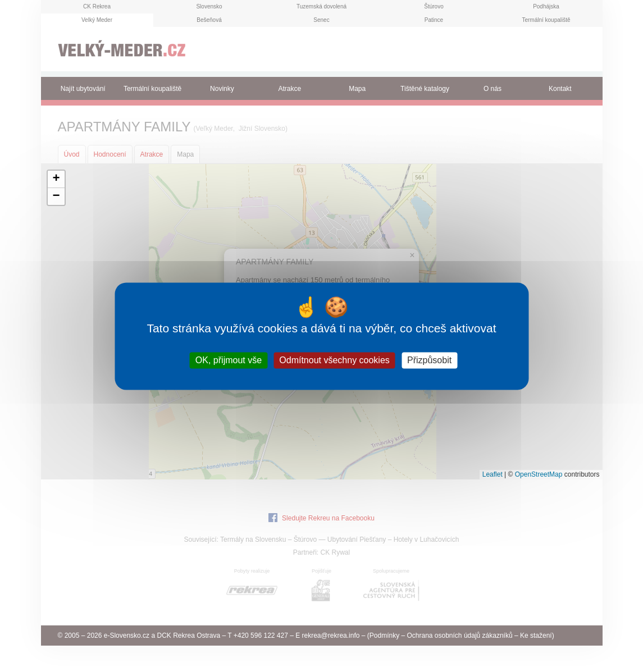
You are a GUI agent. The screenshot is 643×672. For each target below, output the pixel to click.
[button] (56, 179)
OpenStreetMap (539, 474)
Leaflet (492, 474)
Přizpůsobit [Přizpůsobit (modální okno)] (429, 360)
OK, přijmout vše (229, 360)
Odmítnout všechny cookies (334, 360)
